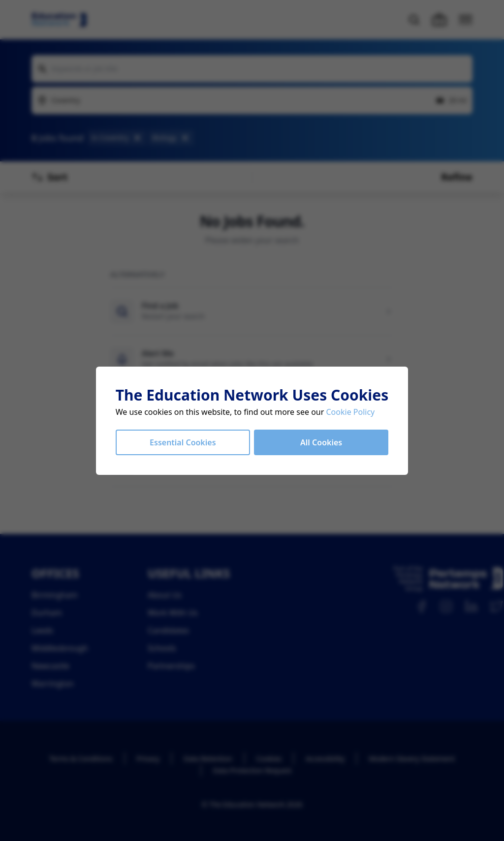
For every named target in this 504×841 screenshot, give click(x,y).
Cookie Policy (351, 412)
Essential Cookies (183, 442)
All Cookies (321, 442)
